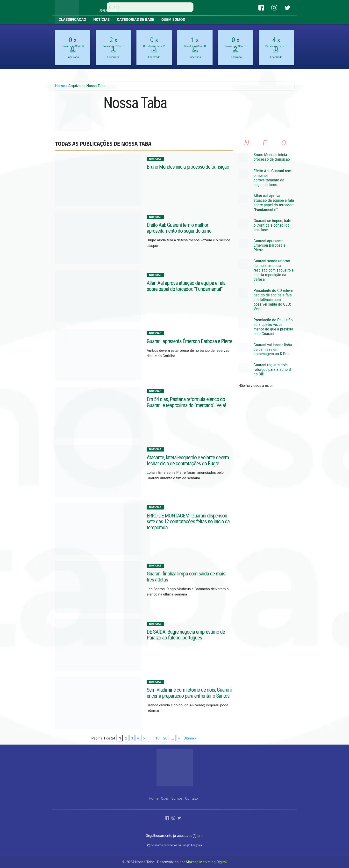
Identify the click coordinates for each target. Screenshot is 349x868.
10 (157, 738)
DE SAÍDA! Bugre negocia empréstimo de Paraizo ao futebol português (186, 635)
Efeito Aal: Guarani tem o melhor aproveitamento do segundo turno (179, 228)
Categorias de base (135, 20)
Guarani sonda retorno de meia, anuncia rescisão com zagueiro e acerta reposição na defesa (274, 270)
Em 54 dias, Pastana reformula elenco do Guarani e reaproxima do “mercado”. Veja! (186, 402)
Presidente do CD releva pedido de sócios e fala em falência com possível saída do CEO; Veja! (273, 300)
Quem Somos (173, 20)
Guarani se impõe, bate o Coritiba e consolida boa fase (272, 225)
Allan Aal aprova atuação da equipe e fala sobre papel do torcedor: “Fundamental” (186, 286)
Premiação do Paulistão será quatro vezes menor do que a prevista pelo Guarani (273, 327)
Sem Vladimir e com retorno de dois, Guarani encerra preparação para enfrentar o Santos (189, 693)
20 (165, 738)
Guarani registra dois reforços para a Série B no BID (272, 369)
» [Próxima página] (179, 738)
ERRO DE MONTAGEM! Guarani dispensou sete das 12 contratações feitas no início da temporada (188, 522)
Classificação (72, 20)
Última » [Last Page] (190, 738)
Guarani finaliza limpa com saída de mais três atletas (186, 577)
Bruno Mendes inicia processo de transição (188, 167)
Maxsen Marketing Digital (206, 862)
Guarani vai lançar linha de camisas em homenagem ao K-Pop (273, 349)
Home (60, 86)
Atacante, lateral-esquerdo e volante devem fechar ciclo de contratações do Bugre (188, 460)
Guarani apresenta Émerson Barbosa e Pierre (189, 341)
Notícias (102, 20)
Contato (191, 798)
